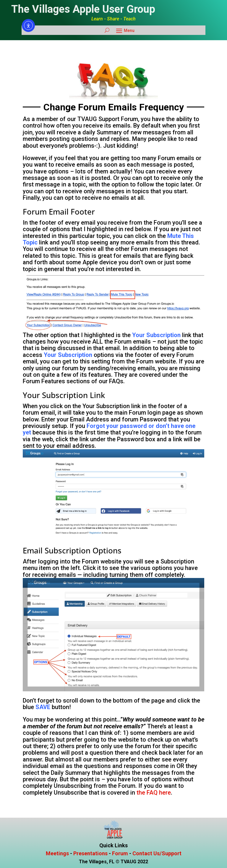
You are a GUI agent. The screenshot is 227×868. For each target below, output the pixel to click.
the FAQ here (154, 793)
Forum (120, 853)
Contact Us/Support (157, 853)
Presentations (90, 853)
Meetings (57, 853)
